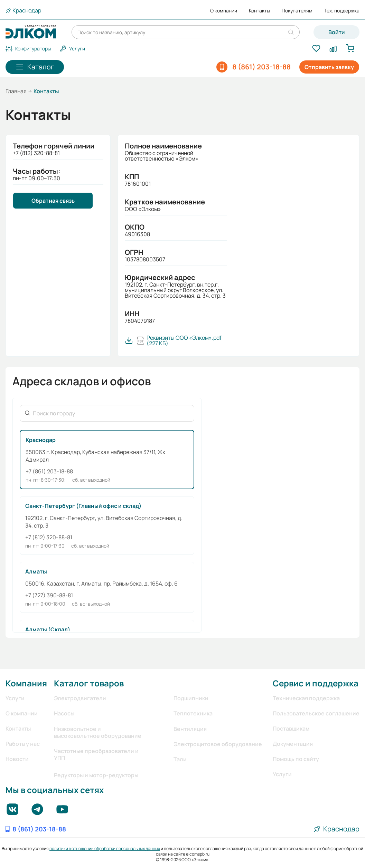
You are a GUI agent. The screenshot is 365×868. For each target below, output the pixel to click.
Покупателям (297, 11)
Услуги (15, 698)
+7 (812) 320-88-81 (49, 537)
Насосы (64, 713)
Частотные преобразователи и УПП (96, 754)
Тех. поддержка (342, 11)
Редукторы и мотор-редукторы (96, 775)
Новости (17, 759)
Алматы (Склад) (48, 629)
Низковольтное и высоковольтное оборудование (98, 732)
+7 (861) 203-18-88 (49, 471)
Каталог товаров (89, 683)
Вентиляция (190, 729)
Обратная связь (53, 201)
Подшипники (191, 698)
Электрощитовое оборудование (218, 744)
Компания (26, 683)
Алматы (36, 571)
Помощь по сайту (296, 759)
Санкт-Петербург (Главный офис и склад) (83, 506)
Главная (16, 91)
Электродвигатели (80, 698)
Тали (180, 759)
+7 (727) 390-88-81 (49, 595)
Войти (337, 32)
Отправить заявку (329, 67)
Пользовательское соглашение (316, 713)
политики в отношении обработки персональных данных (105, 848)
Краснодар (41, 440)
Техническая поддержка (306, 698)
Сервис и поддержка (316, 683)
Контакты (259, 11)
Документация (293, 744)
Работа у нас (23, 744)
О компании (224, 11)
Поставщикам (291, 729)
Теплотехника (193, 713)
